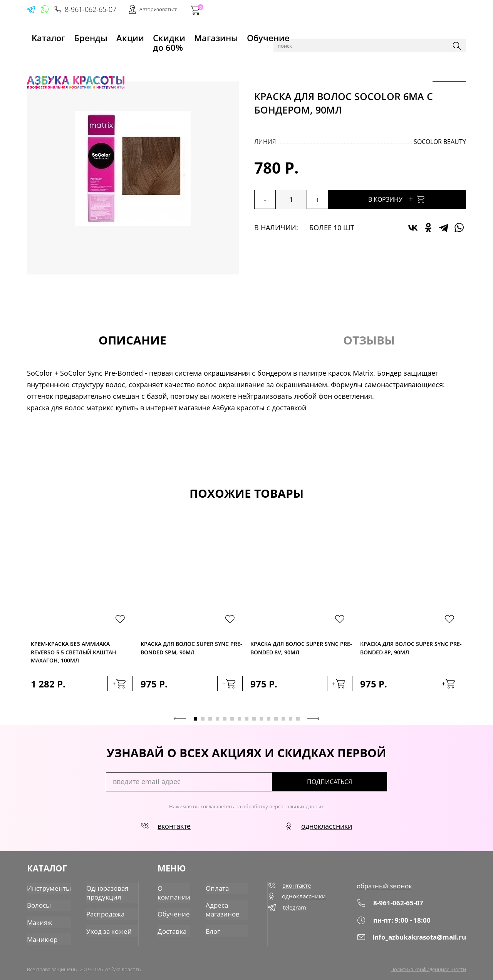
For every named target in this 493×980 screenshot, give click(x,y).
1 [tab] (195, 722)
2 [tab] (203, 722)
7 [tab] (239, 722)
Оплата (215, 889)
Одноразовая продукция (103, 893)
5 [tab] (225, 722)
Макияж (39, 921)
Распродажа (101, 913)
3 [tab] (210, 722)
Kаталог (40, 35)
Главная (39, 55)
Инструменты (47, 889)
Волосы (91, 55)
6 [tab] (232, 722)
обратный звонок (387, 889)
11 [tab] (269, 722)
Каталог (65, 55)
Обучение (241, 35)
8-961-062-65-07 (349, 10)
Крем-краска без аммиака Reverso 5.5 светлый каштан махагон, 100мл (74, 652)
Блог (211, 930)
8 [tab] (247, 722)
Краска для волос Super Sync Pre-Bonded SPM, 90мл (191, 649)
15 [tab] (298, 722)
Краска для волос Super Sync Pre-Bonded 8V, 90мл (301, 649)
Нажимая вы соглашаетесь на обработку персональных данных (246, 809)
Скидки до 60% (149, 35)
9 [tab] (254, 722)
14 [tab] (291, 722)
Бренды (75, 35)
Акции (106, 35)
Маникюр (41, 937)
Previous (180, 722)
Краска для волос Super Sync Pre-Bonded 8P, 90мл (411, 649)
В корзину (416, 198)
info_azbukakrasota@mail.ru (413, 940)
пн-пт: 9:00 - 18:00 (396, 923)
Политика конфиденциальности (428, 967)
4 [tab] (217, 722)
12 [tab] (276, 722)
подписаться (354, 785)
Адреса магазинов (220, 909)
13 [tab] (283, 722)
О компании (174, 893)
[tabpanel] (82, 617)
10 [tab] (261, 722)
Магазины (199, 35)
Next (314, 722)
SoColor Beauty (440, 142)
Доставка (172, 930)
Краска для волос (131, 55)
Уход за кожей (104, 930)
